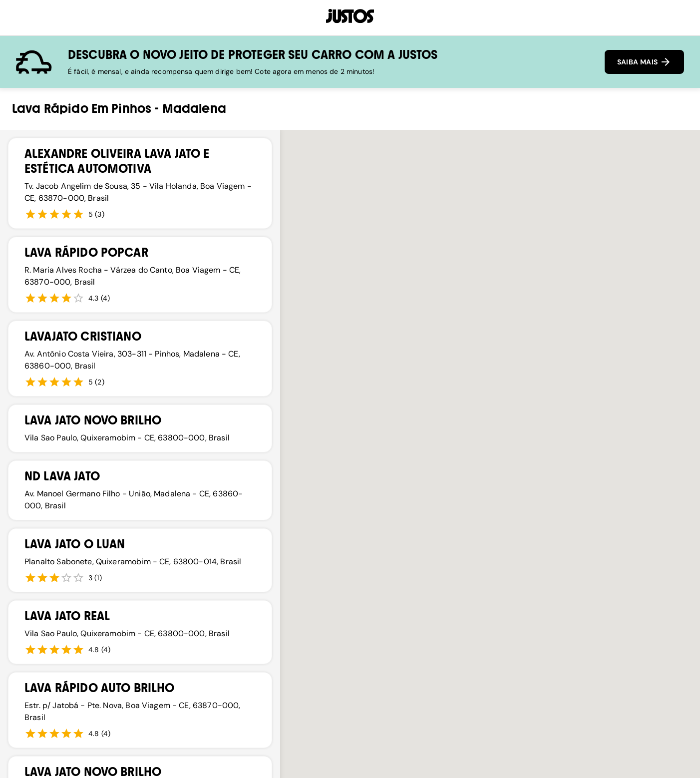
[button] (365, 587)
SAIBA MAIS (644, 62)
